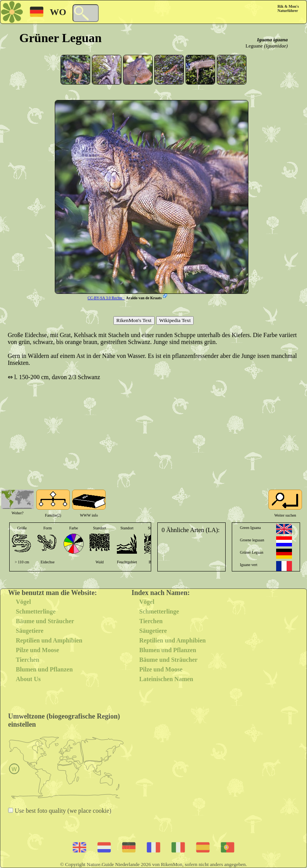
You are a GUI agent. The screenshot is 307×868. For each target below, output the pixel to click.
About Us (28, 679)
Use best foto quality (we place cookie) (62, 811)
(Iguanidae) (276, 46)
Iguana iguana (272, 40)
